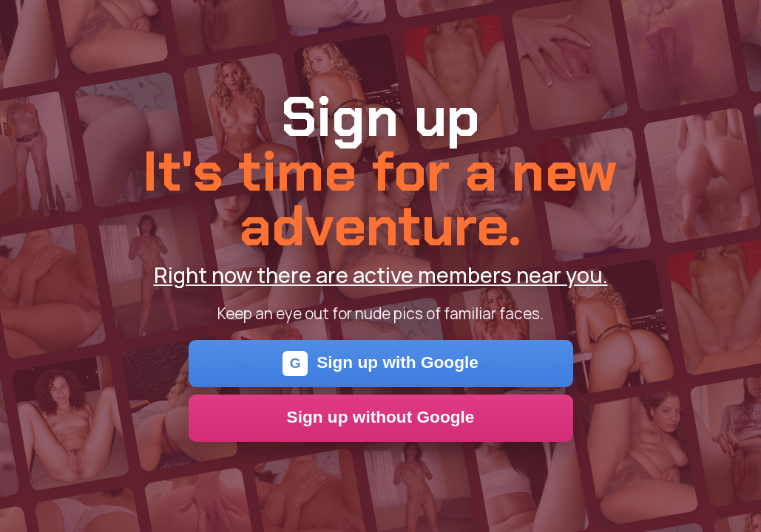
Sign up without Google (381, 417)
